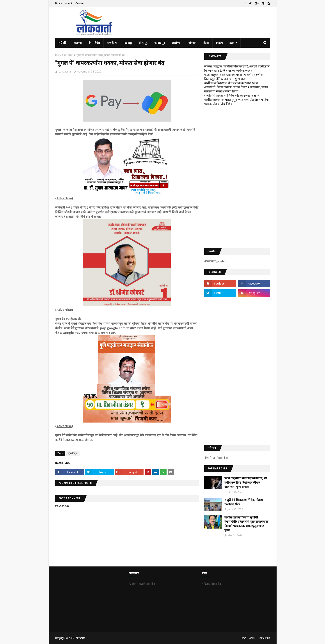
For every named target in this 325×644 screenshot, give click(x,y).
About (69, 3)
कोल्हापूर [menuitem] (160, 43)
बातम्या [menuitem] (78, 43)
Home (59, 3)
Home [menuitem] (63, 43)
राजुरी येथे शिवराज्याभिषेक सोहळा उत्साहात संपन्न (232, 96)
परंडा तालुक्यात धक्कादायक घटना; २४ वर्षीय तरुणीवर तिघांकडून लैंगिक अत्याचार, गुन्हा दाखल (246, 482)
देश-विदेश (69, 55)
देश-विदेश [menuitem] (94, 43)
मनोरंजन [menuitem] (192, 43)
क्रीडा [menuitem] (206, 43)
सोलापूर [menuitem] (143, 43)
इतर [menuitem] (232, 43)
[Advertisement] (237, 177)
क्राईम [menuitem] (219, 43)
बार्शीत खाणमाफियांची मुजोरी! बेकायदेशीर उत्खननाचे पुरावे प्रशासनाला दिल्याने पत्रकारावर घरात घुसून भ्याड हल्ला (246, 524)
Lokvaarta (65, 72)
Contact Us (264, 638)
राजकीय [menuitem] (112, 43)
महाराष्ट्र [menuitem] (128, 43)
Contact (80, 3)
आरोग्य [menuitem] (176, 43)
